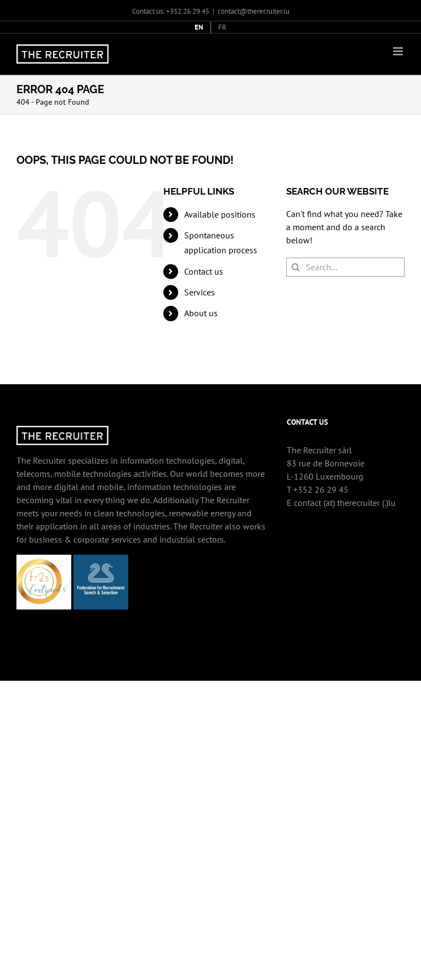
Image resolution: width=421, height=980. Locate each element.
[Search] (296, 267)
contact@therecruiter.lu (254, 11)
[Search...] (345, 267)
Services (200, 292)
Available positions (220, 214)
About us (201, 313)
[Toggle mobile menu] (399, 51)
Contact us (204, 271)
